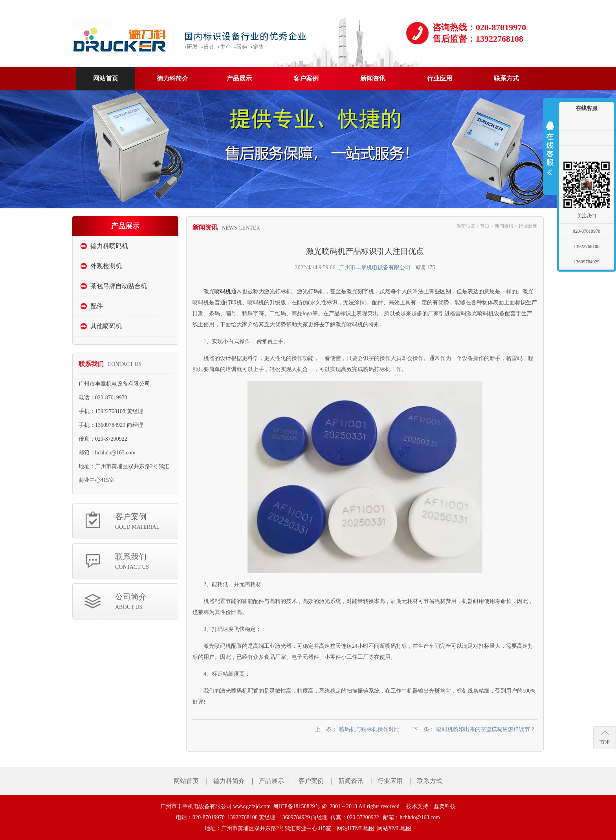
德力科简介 (229, 781)
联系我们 (147, 562)
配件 (97, 306)
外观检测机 (106, 266)
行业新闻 (528, 226)
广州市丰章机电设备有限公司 (375, 267)
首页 (485, 226)
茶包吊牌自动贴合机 (119, 286)
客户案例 (147, 522)
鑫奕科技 (445, 806)
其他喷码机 (106, 326)
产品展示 (271, 781)
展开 (550, 148)
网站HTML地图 (356, 828)
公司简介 (147, 602)
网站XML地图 (394, 828)
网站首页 (186, 781)
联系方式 (430, 781)
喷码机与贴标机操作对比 (369, 729)
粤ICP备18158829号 (297, 806)
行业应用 (390, 781)
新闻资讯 (504, 226)
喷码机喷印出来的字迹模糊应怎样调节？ (486, 729)
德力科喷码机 (109, 246)
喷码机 (223, 291)
